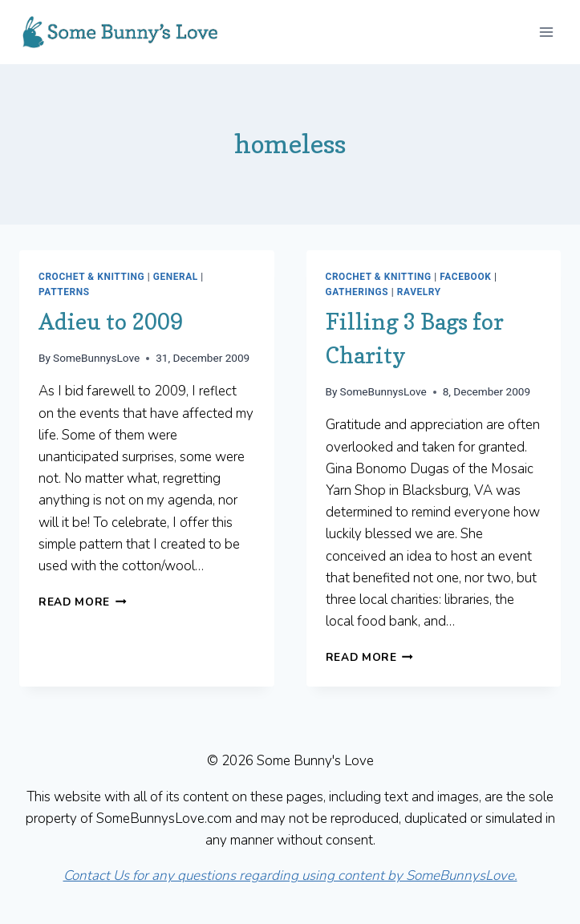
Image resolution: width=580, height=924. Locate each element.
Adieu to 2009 (111, 322)
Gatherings (357, 292)
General (176, 277)
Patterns (64, 292)
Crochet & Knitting (91, 277)
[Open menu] (546, 32)
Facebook (465, 277)
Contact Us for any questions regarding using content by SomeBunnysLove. (290, 875)
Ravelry (419, 292)
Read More (83, 602)
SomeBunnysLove (96, 358)
